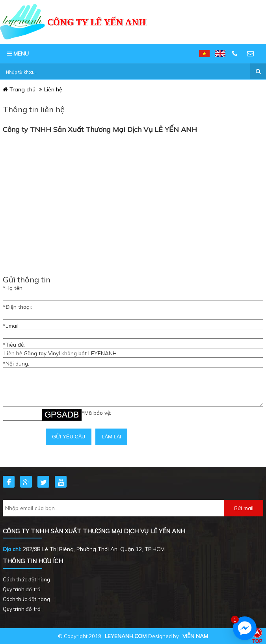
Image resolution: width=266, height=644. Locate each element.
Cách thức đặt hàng (26, 579)
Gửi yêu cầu (69, 437)
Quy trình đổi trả (22, 589)
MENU (18, 54)
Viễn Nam (195, 636)
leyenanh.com (126, 636)
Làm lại (111, 437)
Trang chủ (19, 89)
